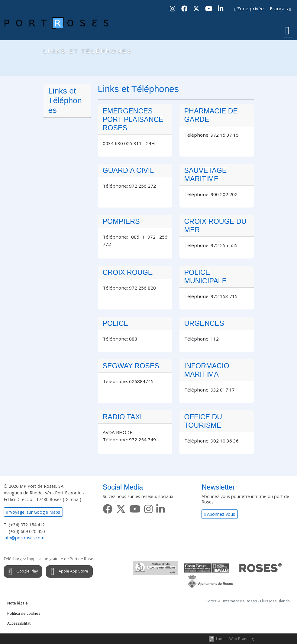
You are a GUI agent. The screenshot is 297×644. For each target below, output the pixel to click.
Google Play (21, 572)
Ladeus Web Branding (235, 639)
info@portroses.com (24, 538)
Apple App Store (68, 572)
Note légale (18, 603)
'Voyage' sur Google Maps (33, 512)
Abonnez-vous (220, 514)
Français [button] (280, 8)
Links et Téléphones (65, 100)
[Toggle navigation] (287, 30)
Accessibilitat (19, 623)
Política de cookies (24, 613)
